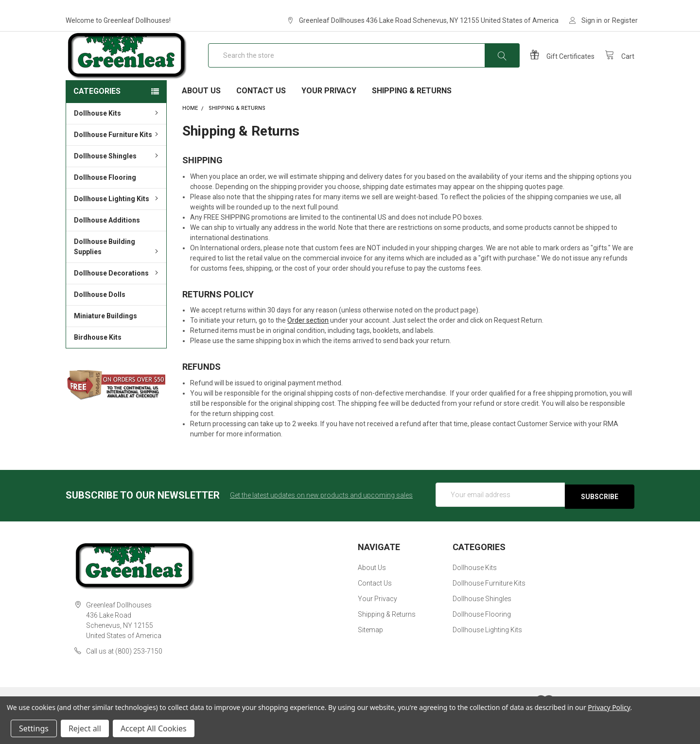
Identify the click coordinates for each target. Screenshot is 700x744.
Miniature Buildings (105, 347)
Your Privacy (329, 122)
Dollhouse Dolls (100, 326)
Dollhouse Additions (107, 251)
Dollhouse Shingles (117, 187)
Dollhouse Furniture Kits (117, 166)
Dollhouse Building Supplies (117, 278)
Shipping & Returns (412, 122)
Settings (34, 728)
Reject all (85, 728)
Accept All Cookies (154, 728)
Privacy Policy (609, 707)
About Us (201, 122)
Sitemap (370, 659)
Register (625, 20)
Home (190, 139)
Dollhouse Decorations (117, 304)
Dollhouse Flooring (105, 208)
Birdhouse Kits (98, 368)
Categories (97, 122)
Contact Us (261, 122)
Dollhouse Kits (117, 144)
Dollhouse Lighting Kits (117, 230)
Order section (308, 351)
